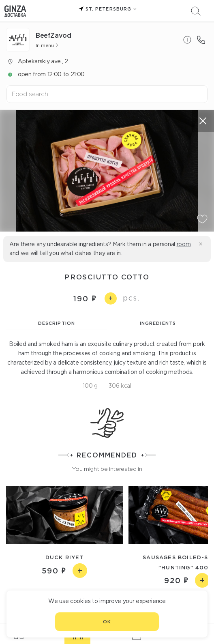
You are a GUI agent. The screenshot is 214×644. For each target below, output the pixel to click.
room (184, 244)
